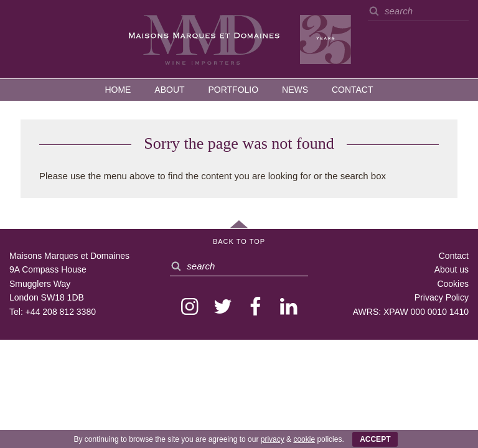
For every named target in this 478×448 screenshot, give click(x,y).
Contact (353, 90)
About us (452, 269)
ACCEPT (375, 439)
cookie (304, 439)
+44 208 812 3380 (61, 312)
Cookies (453, 284)
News (295, 90)
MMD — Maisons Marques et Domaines (239, 39)
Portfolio (233, 90)
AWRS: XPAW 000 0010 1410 (411, 312)
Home (118, 90)
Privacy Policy (442, 297)
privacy (273, 439)
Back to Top (239, 241)
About (169, 90)
